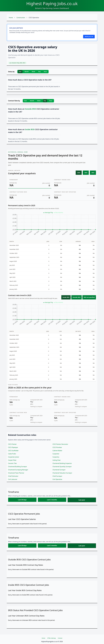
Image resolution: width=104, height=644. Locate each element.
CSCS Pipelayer (13, 447)
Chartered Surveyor (59, 470)
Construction (21, 18)
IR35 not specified (89, 297)
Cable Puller (12, 454)
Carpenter (56, 454)
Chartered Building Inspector (62, 463)
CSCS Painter (12, 444)
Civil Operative (57, 479)
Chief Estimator (13, 476)
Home (11, 18)
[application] (52, 224)
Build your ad (89, 37)
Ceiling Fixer (57, 460)
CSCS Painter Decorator (60, 444)
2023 (93, 173)
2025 (79, 173)
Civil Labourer (13, 479)
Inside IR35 (66, 297)
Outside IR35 (77, 297)
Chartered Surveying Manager (18, 470)
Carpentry (56, 457)
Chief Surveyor (57, 476)
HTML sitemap (52, 638)
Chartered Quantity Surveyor (62, 467)
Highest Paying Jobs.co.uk (52, 4)
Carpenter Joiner (14, 457)
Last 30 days (22, 500)
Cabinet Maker (57, 451)
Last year (82, 500)
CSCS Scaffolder (13, 451)
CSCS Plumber (57, 447)
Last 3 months (52, 500)
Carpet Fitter (12, 460)
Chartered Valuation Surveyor (62, 473)
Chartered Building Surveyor (18, 467)
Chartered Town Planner (16, 473)
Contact (60, 638)
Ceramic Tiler (12, 463)
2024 (86, 173)
